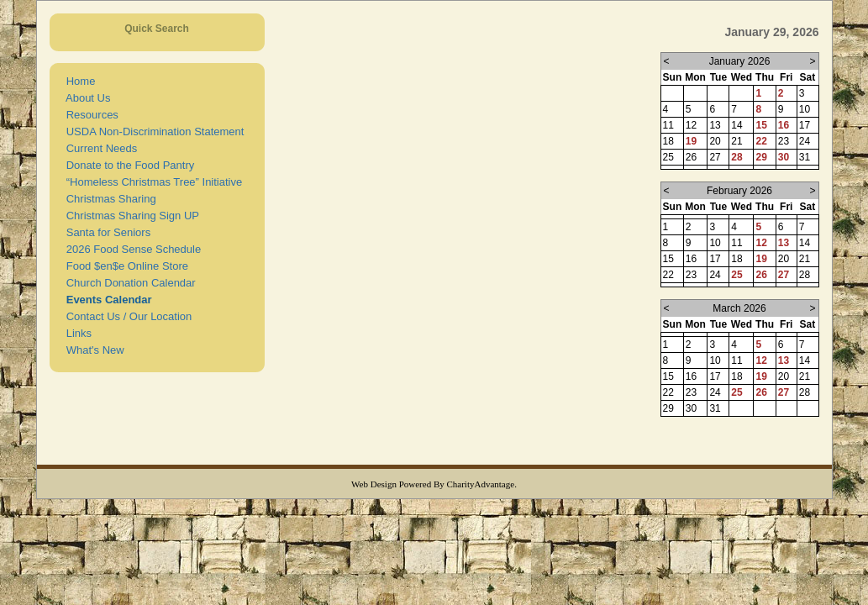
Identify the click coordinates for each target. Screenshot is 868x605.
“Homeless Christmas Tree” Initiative (152, 182)
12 (761, 243)
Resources (89, 115)
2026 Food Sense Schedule (131, 249)
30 (784, 157)
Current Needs (99, 148)
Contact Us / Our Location (126, 316)
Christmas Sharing (108, 199)
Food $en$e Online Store (125, 266)
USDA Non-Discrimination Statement (153, 132)
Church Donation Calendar (128, 283)
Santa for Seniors (106, 232)
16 (784, 125)
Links (76, 333)
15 (761, 125)
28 (736, 157)
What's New (92, 350)
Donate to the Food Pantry (128, 165)
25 (736, 275)
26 (761, 275)
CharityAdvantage (480, 484)
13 (784, 243)
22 (761, 141)
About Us (86, 98)
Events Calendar (106, 300)
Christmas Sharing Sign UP (130, 216)
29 (761, 157)
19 (691, 141)
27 (784, 275)
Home (78, 81)
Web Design (374, 484)
